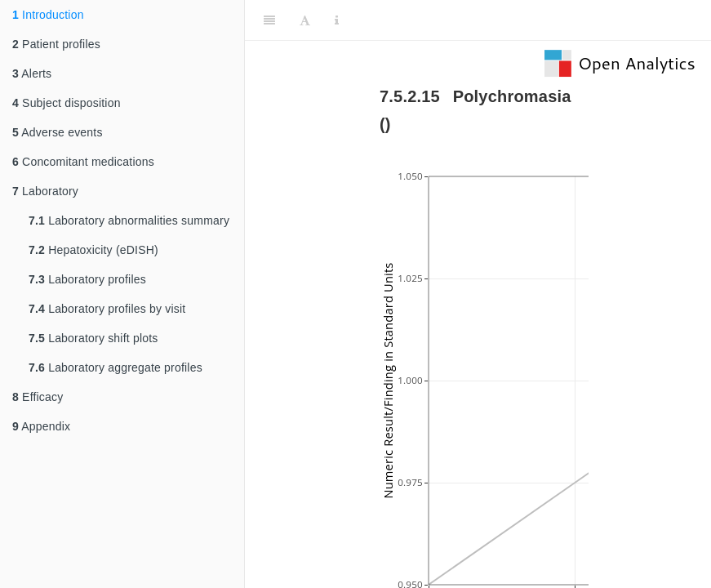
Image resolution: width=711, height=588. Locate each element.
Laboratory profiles (87, 279)
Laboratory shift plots (93, 338)
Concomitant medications (83, 162)
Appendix (41, 426)
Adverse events (58, 132)
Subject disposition (67, 103)
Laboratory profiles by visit (107, 309)
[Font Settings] (305, 20)
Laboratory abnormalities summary (129, 220)
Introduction (48, 15)
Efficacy (38, 397)
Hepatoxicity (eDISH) (93, 250)
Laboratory (45, 191)
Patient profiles (56, 44)
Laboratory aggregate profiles (116, 367)
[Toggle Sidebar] (269, 20)
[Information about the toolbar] (337, 20)
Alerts (32, 73)
